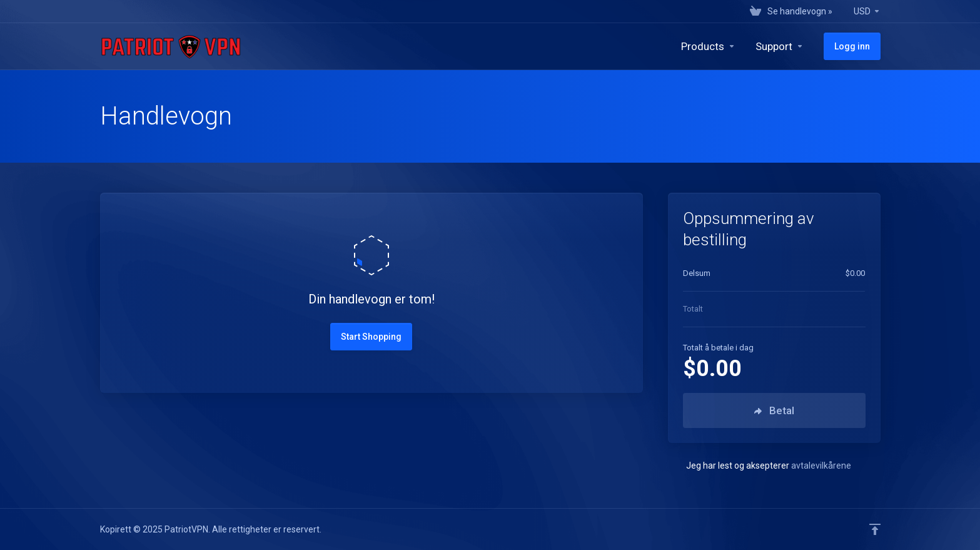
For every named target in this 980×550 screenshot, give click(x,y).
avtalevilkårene (821, 466)
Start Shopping (371, 337)
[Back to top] (875, 529)
